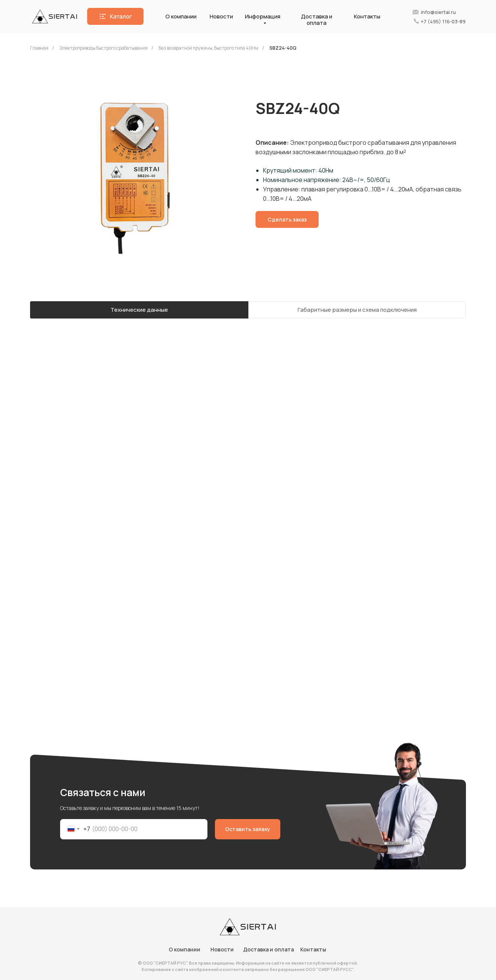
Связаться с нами (103, 792)
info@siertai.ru (438, 12)
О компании (181, 16)
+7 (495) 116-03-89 (443, 21)
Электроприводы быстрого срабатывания (104, 48)
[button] (115, 16)
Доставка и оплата (317, 20)
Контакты (367, 16)
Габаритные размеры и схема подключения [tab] (357, 310)
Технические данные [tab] (139, 310)
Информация (263, 16)
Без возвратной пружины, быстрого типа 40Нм (209, 48)
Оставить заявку (248, 829)
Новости (221, 16)
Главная (39, 48)
